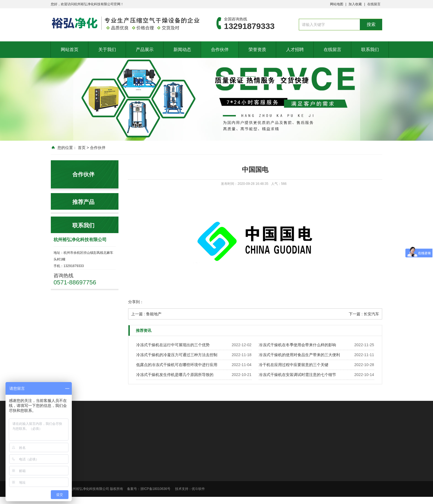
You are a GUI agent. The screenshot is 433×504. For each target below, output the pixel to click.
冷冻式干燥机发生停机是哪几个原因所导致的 (175, 375)
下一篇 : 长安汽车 (364, 314)
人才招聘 (295, 50)
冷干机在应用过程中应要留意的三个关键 (294, 365)
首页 (82, 148)
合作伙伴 (220, 50)
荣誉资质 (257, 50)
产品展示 (145, 50)
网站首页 (70, 50)
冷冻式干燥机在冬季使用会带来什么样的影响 (297, 345)
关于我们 (107, 50)
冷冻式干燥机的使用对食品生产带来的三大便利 (299, 355)
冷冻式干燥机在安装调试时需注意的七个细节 (297, 375)
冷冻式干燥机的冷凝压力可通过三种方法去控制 (177, 355)
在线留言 (374, 4)
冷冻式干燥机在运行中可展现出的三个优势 (173, 345)
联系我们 (370, 50)
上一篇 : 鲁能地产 (146, 314)
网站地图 (337, 4)
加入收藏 (355, 4)
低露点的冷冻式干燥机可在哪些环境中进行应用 (177, 365)
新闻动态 (182, 50)
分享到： (136, 302)
